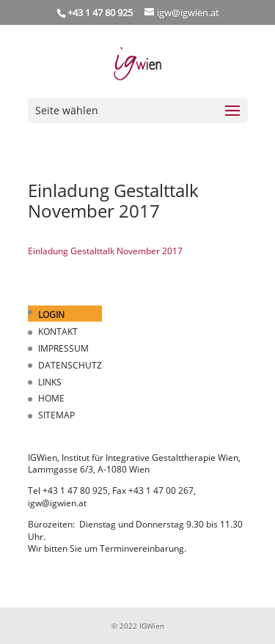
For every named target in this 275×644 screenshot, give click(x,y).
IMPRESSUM (63, 348)
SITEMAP (56, 415)
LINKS (50, 382)
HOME (51, 398)
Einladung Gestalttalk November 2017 (105, 251)
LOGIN (51, 315)
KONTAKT (58, 332)
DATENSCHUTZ (70, 365)
